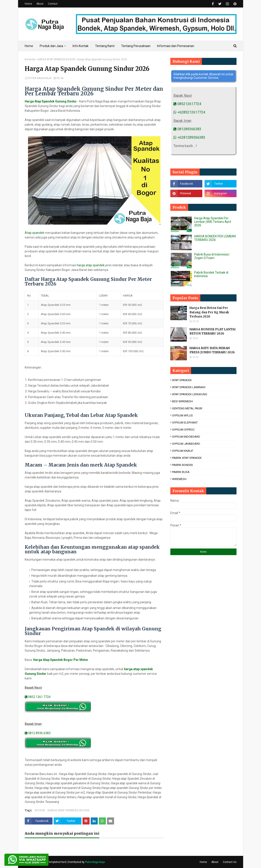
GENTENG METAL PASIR (187, 408)
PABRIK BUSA (181, 472)
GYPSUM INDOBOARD (186, 437)
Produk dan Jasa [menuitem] (51, 46)
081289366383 (187, 129)
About (40, 4)
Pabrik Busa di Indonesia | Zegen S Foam (212, 256)
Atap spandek (34, 233)
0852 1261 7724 (38, 697)
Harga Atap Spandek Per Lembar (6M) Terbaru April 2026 (213, 222)
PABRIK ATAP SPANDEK (187, 458)
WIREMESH (179, 479)
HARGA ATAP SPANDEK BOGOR (56, 59)
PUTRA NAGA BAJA (40, 78)
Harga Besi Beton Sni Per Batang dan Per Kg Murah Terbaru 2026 (209, 312)
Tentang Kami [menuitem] (105, 46)
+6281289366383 (189, 137)
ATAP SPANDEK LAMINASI (189, 387)
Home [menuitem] (29, 46)
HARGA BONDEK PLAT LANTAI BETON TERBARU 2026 (213, 332)
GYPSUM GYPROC (183, 430)
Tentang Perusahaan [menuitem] (136, 46)
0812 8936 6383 (38, 733)
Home (28, 4)
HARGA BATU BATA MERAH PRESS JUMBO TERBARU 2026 (212, 350)
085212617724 (187, 104)
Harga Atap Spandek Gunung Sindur (51, 101)
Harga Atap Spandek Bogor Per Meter (61, 660)
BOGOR (40, 810)
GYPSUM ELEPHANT (185, 423)
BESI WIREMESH (182, 401)
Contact (53, 4)
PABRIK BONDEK (183, 465)
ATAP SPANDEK (182, 380)
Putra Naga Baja (95, 862)
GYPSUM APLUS (182, 415)
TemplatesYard (57, 862)
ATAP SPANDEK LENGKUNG (190, 394)
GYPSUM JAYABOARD (186, 444)
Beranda (30, 59)
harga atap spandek (91, 265)
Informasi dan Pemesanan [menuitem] (176, 46)
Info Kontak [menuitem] (81, 46)
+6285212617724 (189, 112)
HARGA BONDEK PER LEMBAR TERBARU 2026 (215, 238)
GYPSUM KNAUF (183, 451)
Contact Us (230, 862)
